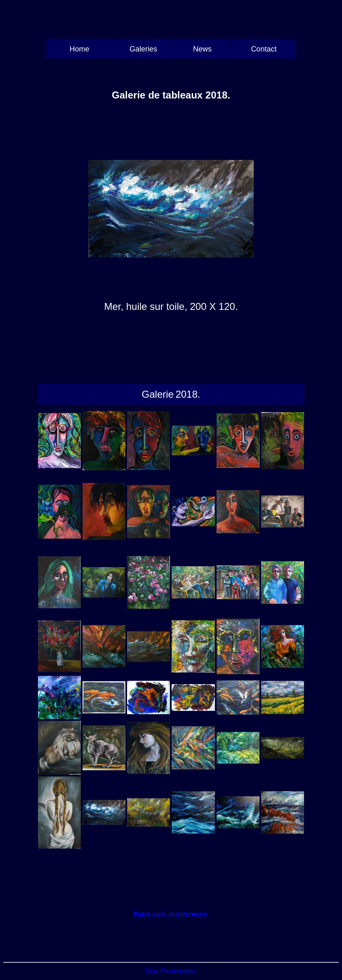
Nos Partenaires (171, 971)
